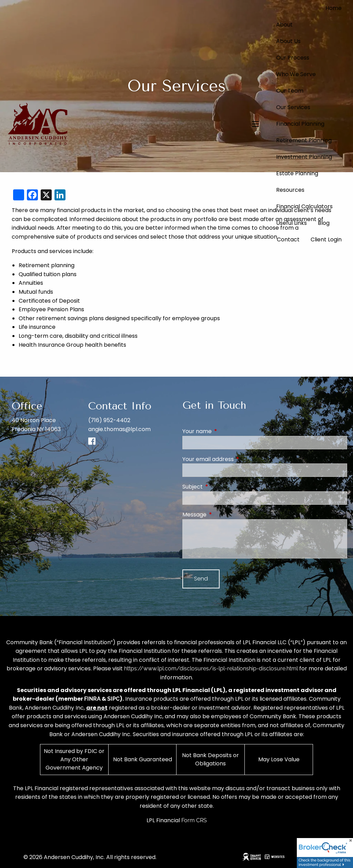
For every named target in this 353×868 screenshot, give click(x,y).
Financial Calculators (304, 206)
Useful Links (291, 223)
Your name (225, 431)
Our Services (293, 107)
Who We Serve (296, 74)
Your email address (236, 459)
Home (334, 8)
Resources (290, 190)
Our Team (290, 91)
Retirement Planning (304, 140)
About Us (288, 41)
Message (222, 515)
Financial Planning (300, 124)
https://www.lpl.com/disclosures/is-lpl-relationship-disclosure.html (211, 668)
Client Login (326, 239)
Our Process (293, 58)
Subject (220, 487)
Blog (324, 223)
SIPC (113, 699)
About (284, 25)
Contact (288, 239)
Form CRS (194, 820)
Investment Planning (304, 157)
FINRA (92, 699)
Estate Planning (297, 173)
